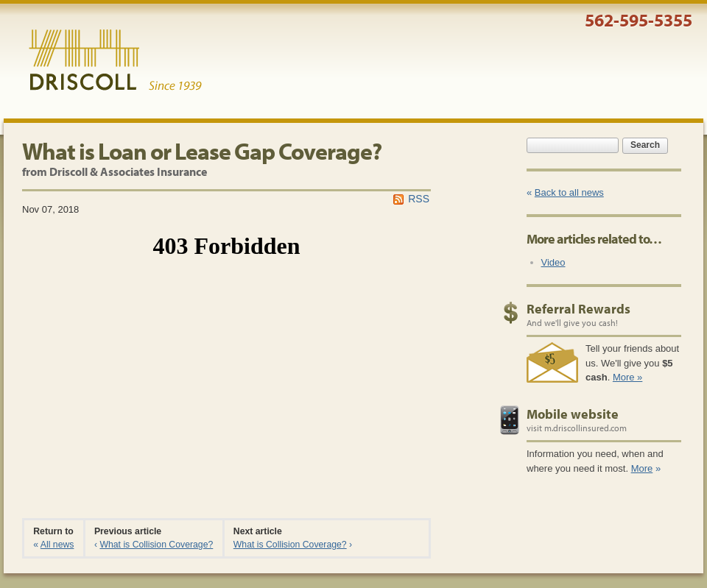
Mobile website (573, 414)
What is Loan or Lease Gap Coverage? (202, 151)
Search (645, 145)
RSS (419, 199)
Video (553, 262)
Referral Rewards (578, 309)
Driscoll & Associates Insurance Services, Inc (115, 60)
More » (627, 377)
